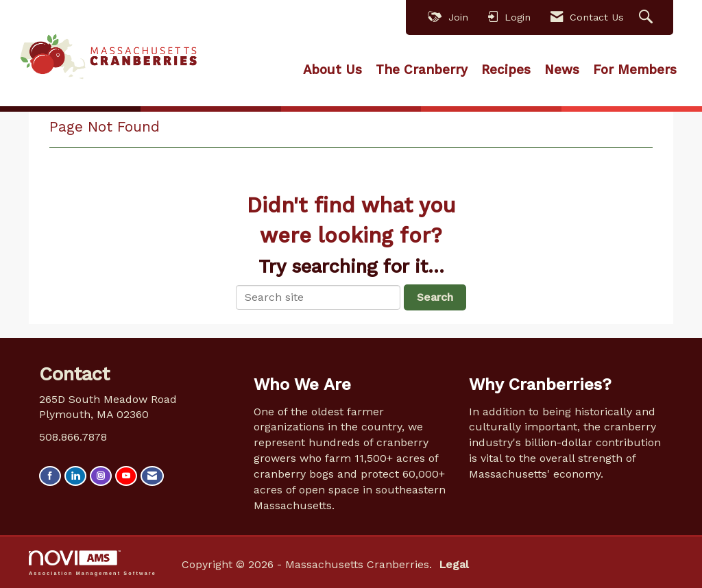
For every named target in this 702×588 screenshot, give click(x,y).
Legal (454, 564)
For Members (635, 70)
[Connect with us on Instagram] (101, 476)
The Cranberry (422, 70)
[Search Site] (647, 17)
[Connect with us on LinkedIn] (75, 476)
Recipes (506, 70)
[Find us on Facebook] (50, 476)
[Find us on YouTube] (126, 476)
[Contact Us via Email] (152, 476)
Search (435, 297)
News (562, 70)
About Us (332, 70)
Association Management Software (93, 563)
